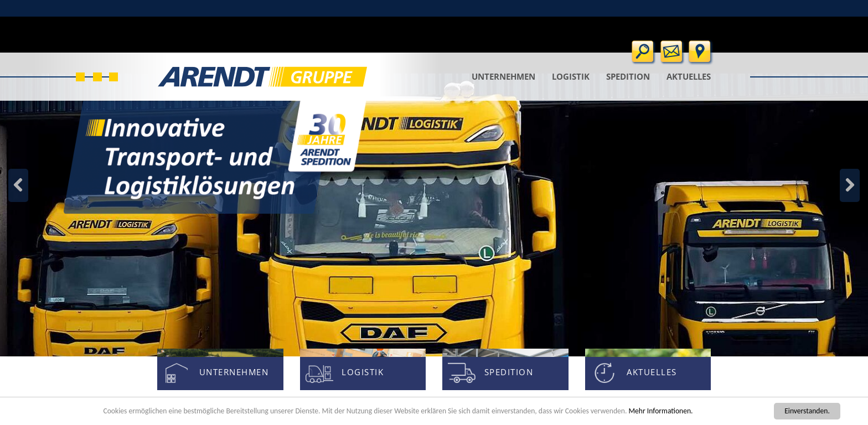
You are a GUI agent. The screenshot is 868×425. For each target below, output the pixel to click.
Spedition (628, 76)
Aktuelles (689, 76)
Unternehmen (503, 76)
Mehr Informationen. (660, 411)
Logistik (571, 76)
